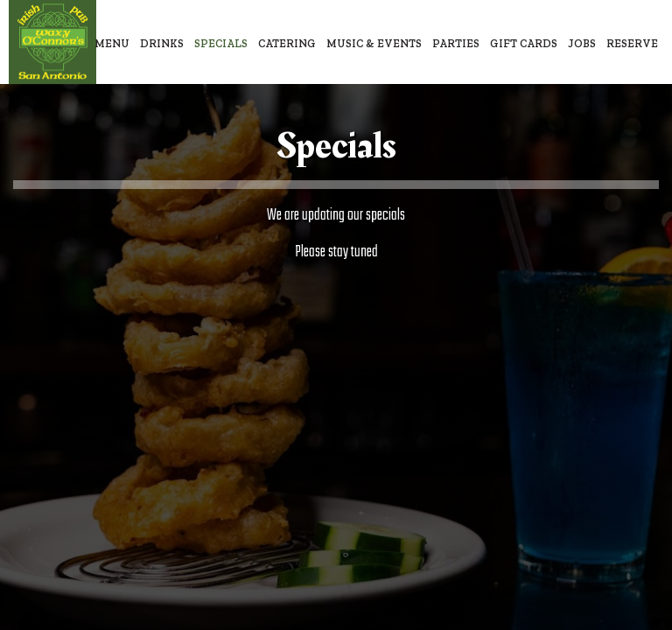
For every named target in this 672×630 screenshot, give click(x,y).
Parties (456, 43)
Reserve (632, 43)
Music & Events (374, 43)
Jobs (582, 43)
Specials (221, 43)
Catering (287, 43)
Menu (112, 43)
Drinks (162, 43)
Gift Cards (524, 43)
